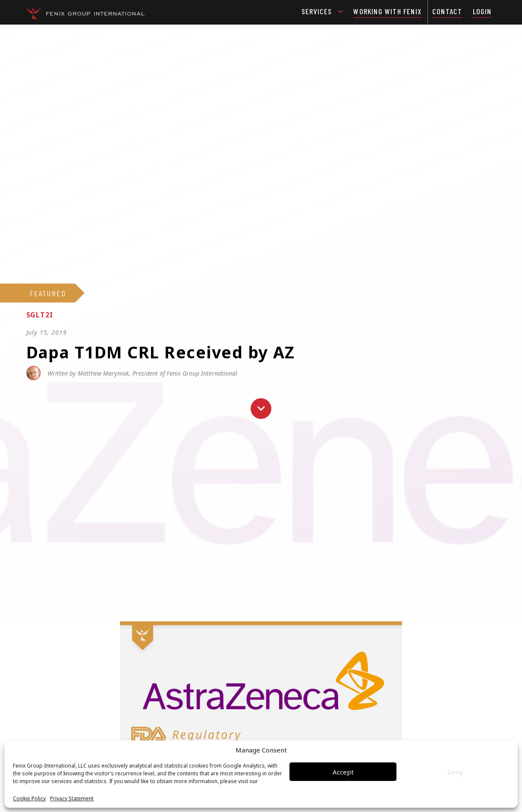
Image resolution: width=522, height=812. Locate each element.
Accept (343, 772)
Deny (455, 772)
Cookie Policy (29, 799)
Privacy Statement (72, 799)
